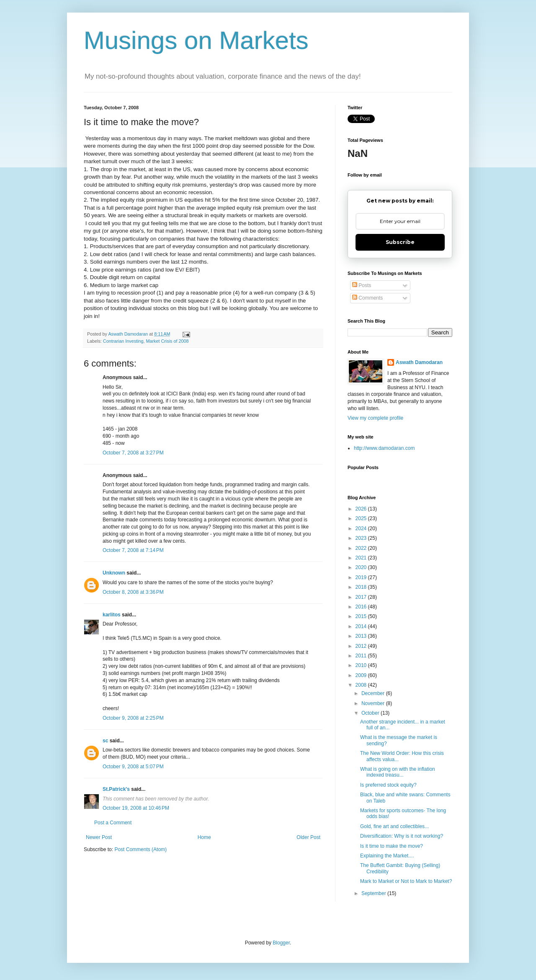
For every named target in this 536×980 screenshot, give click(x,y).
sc (105, 741)
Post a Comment (113, 823)
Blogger (281, 943)
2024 (362, 528)
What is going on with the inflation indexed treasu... (398, 772)
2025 (362, 518)
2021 (362, 558)
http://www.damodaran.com (384, 448)
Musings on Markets (196, 40)
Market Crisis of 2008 (167, 341)
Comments (367, 298)
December (374, 693)
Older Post (308, 837)
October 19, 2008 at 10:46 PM (136, 808)
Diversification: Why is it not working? (402, 836)
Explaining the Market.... (387, 856)
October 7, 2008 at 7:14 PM (133, 550)
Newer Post (99, 837)
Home (204, 837)
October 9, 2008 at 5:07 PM (133, 767)
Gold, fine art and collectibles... (394, 826)
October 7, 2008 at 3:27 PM (133, 453)
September (374, 893)
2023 (362, 538)
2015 (362, 616)
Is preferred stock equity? (388, 785)
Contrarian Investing (123, 341)
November (374, 703)
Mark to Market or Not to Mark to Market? (406, 881)
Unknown (114, 573)
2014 (362, 626)
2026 (362, 509)
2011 (362, 656)
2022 (362, 548)
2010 (362, 665)
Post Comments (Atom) (140, 849)
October (371, 713)
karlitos (112, 615)
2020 (362, 567)
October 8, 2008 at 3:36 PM (133, 592)
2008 (362, 685)
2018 (362, 587)
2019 (362, 577)
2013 (362, 636)
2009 (362, 675)
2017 (362, 597)
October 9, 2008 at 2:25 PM (133, 718)
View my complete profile (375, 418)
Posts (362, 285)
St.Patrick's (116, 789)
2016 (362, 607)
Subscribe (400, 242)
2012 (362, 646)
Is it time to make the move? (392, 846)
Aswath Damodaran (419, 362)
